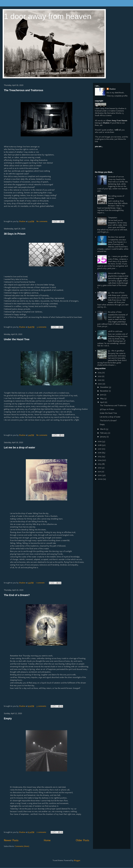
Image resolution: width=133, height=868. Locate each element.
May (102, 398)
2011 (100, 472)
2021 (100, 380)
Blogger (77, 860)
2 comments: (42, 832)
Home (47, 840)
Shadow (112, 89)
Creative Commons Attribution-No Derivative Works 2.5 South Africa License (109, 113)
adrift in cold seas (115, 331)
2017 (100, 449)
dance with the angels (117, 273)
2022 (100, 376)
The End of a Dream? (17, 595)
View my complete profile (117, 96)
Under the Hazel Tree (17, 339)
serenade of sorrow (116, 177)
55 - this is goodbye (116, 351)
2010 (100, 475)
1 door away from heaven (48, 16)
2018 (100, 445)
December (105, 387)
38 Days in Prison (15, 234)
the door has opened (116, 237)
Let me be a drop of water (19, 447)
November (105, 391)
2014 (100, 460)
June (102, 395)
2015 (100, 456)
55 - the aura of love (116, 293)
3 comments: (42, 327)
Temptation (113, 218)
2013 (100, 464)
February (104, 433)
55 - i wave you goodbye (118, 256)
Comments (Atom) (22, 846)
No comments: (42, 221)
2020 (100, 384)
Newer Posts (11, 840)
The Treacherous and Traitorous (24, 90)
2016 (100, 453)
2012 (100, 468)
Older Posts (82, 840)
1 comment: (41, 583)
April (103, 402)
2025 (100, 373)
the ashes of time (115, 312)
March (103, 429)
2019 (100, 441)
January (103, 437)
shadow (121, 108)
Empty (8, 718)
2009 (100, 479)
